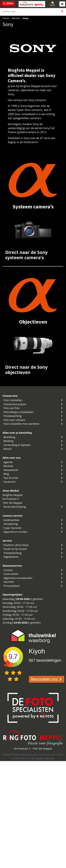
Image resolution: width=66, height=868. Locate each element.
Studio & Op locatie (33, 549)
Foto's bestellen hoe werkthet (33, 424)
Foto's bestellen (33, 400)
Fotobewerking (33, 416)
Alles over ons (12, 458)
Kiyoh (37, 651)
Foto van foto (33, 408)
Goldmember (33, 520)
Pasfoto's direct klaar (33, 545)
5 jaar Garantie (33, 528)
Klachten (33, 582)
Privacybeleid (33, 586)
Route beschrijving (33, 507)
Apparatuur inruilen (33, 532)
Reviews (33, 466)
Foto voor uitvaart (33, 420)
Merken (16, 18)
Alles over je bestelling (17, 433)
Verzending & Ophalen (33, 445)
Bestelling (33, 437)
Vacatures (33, 482)
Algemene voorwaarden (33, 578)
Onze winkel (33, 574)
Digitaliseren (33, 557)
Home (6, 18)
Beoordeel (47, 679)
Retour (33, 449)
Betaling (33, 441)
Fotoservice (10, 396)
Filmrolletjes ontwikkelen (33, 412)
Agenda (33, 462)
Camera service (13, 516)
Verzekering (33, 524)
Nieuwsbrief (33, 470)
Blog (33, 474)
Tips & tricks (33, 478)
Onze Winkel (11, 491)
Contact (33, 570)
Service (7, 541)
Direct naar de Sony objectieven (26, 370)
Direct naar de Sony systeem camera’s (26, 255)
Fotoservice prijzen (33, 404)
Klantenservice (12, 566)
